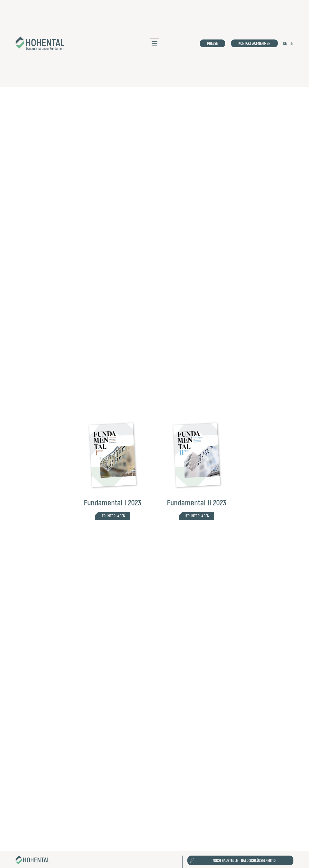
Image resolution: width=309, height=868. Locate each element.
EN (291, 43)
